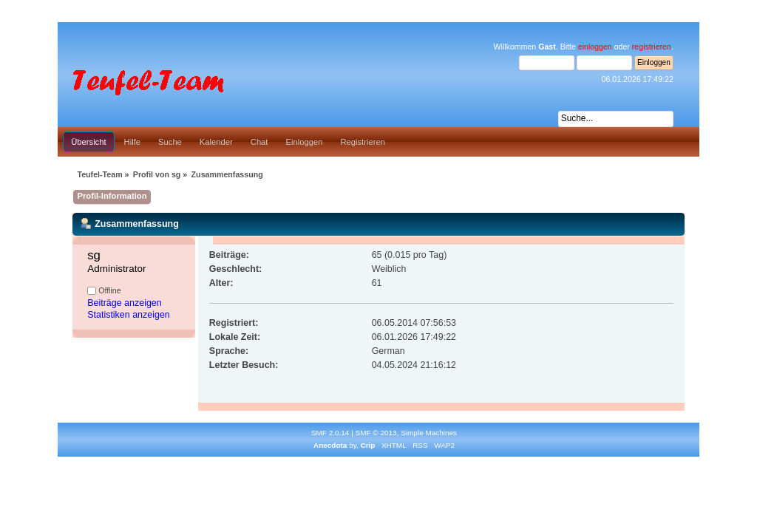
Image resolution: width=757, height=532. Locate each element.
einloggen (595, 47)
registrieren (652, 47)
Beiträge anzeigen (125, 303)
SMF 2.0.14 (330, 433)
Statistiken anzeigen (129, 315)
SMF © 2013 (376, 433)
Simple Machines (429, 433)
